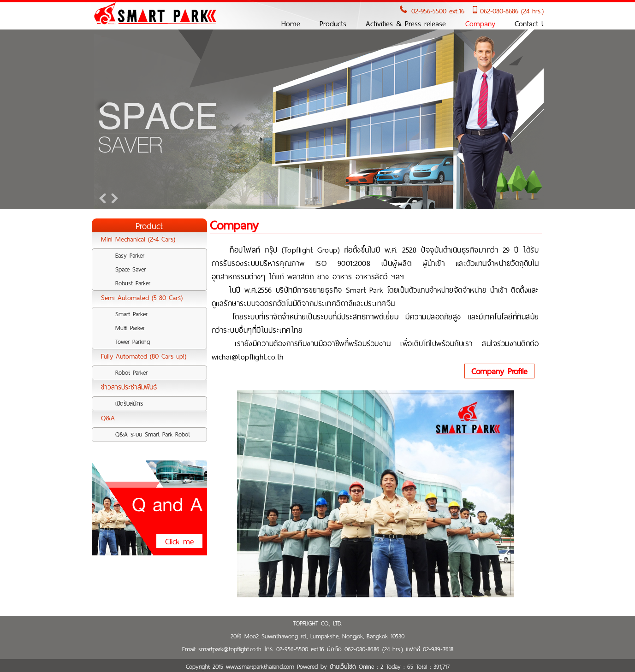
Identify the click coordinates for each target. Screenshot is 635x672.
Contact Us (532, 24)
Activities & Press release (406, 24)
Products (333, 24)
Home (291, 24)
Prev (104, 198)
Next (113, 198)
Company (480, 24)
